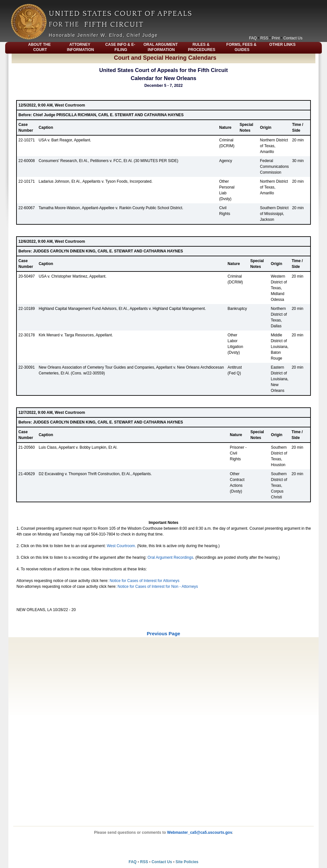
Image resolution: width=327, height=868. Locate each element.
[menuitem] (13, 48)
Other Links (282, 45)
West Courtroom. (121, 546)
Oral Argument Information (161, 47)
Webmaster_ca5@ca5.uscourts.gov (200, 832)
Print (276, 38)
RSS (264, 38)
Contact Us (293, 38)
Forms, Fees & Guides (241, 47)
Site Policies (187, 862)
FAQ (253, 38)
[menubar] (163, 48)
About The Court (39, 47)
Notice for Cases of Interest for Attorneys (144, 581)
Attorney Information (80, 47)
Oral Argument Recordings (170, 557)
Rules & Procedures (202, 47)
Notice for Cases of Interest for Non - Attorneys (158, 587)
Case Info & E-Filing (120, 47)
